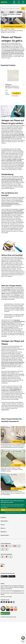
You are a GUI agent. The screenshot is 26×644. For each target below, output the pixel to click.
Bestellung (4, 517)
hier (3, 594)
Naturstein (17, 295)
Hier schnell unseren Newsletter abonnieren (13, 510)
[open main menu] (23, 4)
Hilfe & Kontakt (5, 521)
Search (23, 9)
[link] (13, 435)
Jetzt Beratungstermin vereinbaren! (13, 1)
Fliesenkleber (7, 289)
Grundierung (6, 329)
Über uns (3, 528)
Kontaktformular (17, 591)
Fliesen (7, 46)
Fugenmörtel (17, 389)
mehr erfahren (18, 465)
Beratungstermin (5, 410)
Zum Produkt (16, 93)
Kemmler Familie (5, 535)
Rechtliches (4, 532)
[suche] (13, 9)
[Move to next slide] (24, 83)
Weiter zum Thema (18, 442)
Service (3, 525)
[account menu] (12, 4)
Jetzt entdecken (18, 489)
